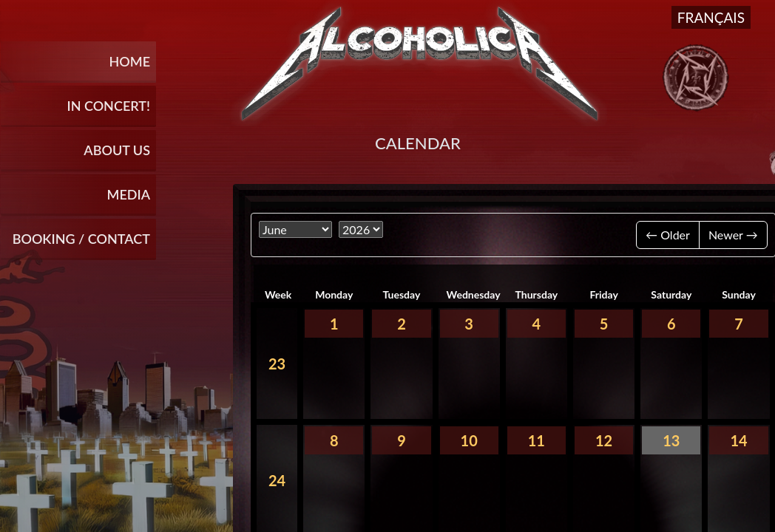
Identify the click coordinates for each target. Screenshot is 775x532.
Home (129, 61)
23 (277, 364)
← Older (668, 235)
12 (604, 440)
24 (277, 480)
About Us (117, 150)
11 (537, 440)
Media (129, 194)
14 (738, 440)
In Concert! (108, 106)
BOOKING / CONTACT (81, 239)
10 (469, 440)
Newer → (733, 235)
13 (671, 440)
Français (711, 17)
